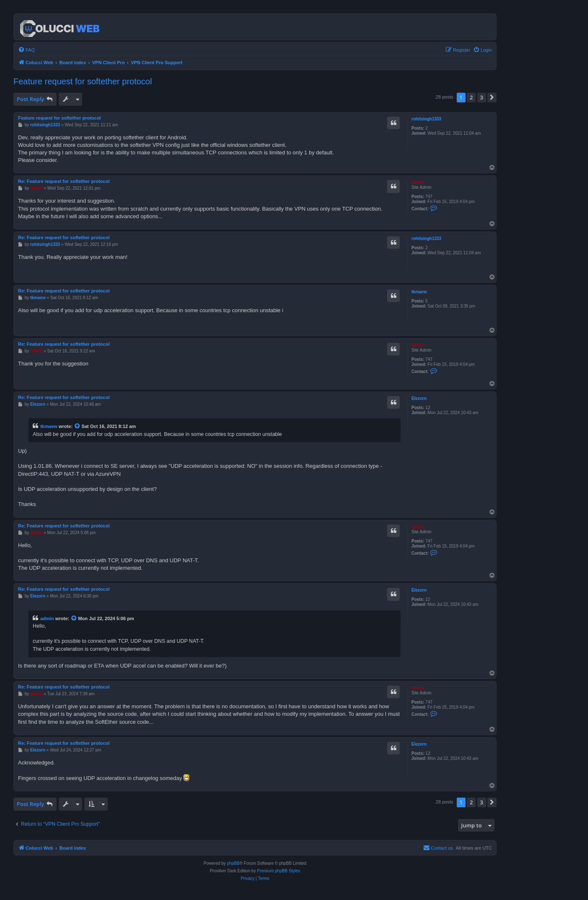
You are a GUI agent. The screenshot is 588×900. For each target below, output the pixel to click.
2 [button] (471, 97)
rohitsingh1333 (426, 119)
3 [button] (482, 97)
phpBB (233, 863)
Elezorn (419, 398)
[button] (492, 97)
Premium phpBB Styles (279, 871)
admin (418, 182)
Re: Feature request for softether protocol (64, 181)
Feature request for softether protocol (83, 81)
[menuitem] (26, 50)
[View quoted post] (78, 426)
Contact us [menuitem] (438, 848)
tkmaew (419, 292)
